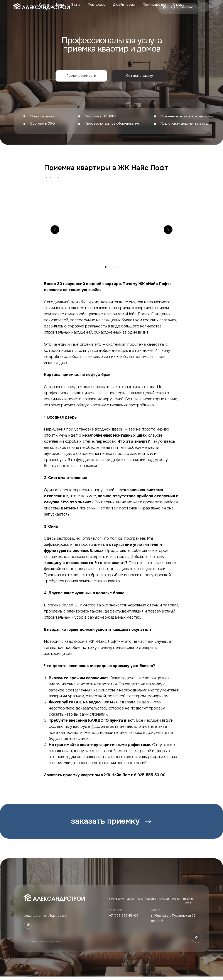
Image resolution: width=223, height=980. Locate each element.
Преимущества (154, 5)
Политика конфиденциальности (45, 945)
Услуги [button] (44, 5)
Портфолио (97, 5)
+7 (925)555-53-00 (124, 919)
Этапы (76, 5)
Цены (60, 5)
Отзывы (179, 5)
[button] (81, 76)
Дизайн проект (124, 5)
